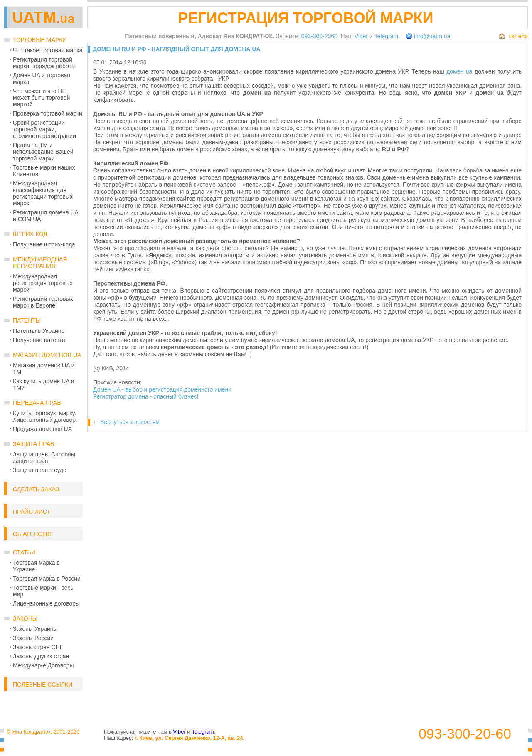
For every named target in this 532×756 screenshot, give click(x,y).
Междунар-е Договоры (43, 665)
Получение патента (39, 340)
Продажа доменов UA (42, 429)
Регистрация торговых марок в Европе (43, 302)
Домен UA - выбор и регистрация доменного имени (162, 389)
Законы (25, 618)
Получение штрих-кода (44, 244)
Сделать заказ (36, 489)
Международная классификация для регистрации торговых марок (43, 193)
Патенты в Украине (39, 331)
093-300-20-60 (465, 734)
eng (523, 36)
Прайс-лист (32, 512)
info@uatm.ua (432, 36)
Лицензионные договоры (46, 603)
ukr (512, 36)
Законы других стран (41, 656)
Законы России (33, 638)
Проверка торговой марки (48, 113)
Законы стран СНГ (38, 647)
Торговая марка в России (47, 579)
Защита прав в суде (40, 470)
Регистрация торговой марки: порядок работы (44, 63)
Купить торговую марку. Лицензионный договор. (45, 416)
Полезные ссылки (43, 685)
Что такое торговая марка (48, 50)
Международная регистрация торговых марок (43, 283)
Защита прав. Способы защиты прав (44, 458)
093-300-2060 (319, 36)
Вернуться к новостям (130, 422)
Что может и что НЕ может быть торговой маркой (41, 98)
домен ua (459, 71)
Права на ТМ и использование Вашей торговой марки (43, 152)
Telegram (387, 36)
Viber (361, 36)
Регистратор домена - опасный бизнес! (146, 396)
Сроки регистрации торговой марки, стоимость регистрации (44, 129)
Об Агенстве (33, 534)
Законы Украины (35, 629)
